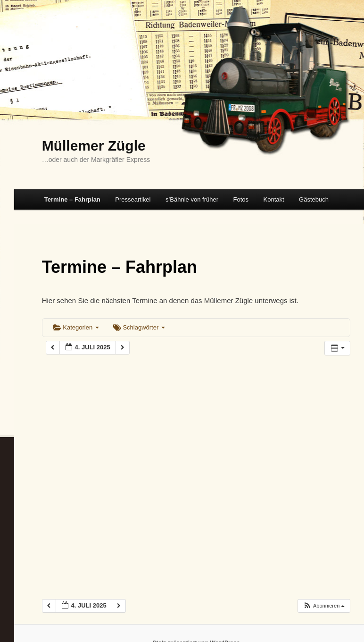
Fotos (241, 199)
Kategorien (76, 327)
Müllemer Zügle (94, 146)
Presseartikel (133, 199)
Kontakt (274, 199)
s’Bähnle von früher (192, 199)
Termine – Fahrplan (72, 199)
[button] (324, 606)
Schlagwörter (139, 327)
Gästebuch (314, 199)
